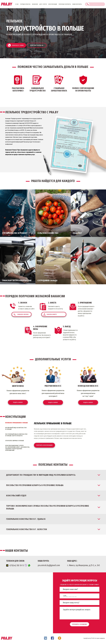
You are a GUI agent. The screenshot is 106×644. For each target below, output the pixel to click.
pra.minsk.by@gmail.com (49, 566)
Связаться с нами (96, 4)
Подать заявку (18, 403)
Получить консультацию (45, 446)
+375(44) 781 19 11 (18, 566)
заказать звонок (30, 315)
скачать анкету (59, 314)
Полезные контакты (40, 45)
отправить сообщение (79, 625)
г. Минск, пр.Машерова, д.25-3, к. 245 (83, 566)
